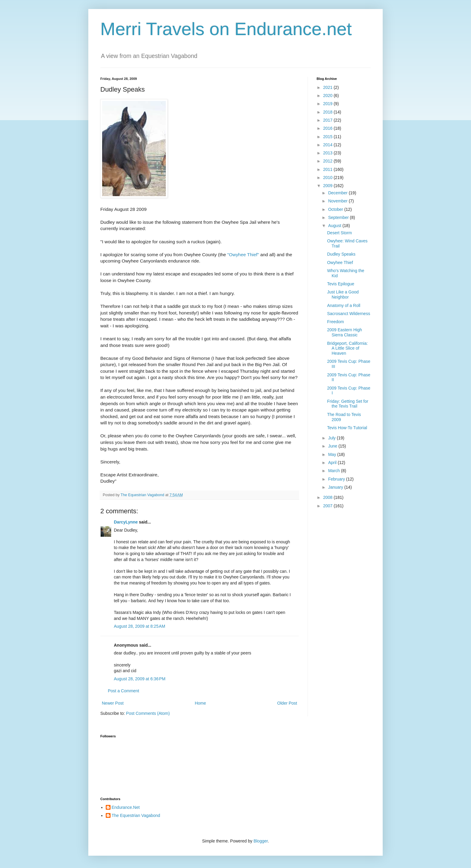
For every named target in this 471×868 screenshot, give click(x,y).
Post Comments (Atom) (148, 713)
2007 (328, 506)
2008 (328, 497)
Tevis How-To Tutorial (347, 428)
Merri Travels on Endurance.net (226, 29)
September (339, 217)
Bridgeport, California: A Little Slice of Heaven (347, 348)
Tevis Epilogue (341, 284)
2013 (328, 153)
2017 (328, 120)
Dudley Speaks (341, 254)
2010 (328, 178)
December (338, 193)
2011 (328, 169)
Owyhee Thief (340, 263)
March (334, 471)
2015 (328, 137)
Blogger (261, 841)
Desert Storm (339, 233)
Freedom (336, 322)
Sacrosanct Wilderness (349, 314)
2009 (328, 186)
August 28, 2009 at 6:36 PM (140, 679)
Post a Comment (123, 691)
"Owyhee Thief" (243, 255)
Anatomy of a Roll (344, 305)
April (333, 463)
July (332, 438)
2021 (328, 87)
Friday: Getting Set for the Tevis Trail (348, 404)
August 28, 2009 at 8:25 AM (140, 626)
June (333, 446)
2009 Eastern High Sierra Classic (345, 332)
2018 (328, 112)
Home (200, 703)
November (338, 201)
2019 (328, 104)
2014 (328, 145)
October (336, 209)
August (335, 226)
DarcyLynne (126, 522)
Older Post (287, 703)
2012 (328, 161)
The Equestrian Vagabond (136, 815)
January (336, 487)
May (333, 454)
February (337, 479)
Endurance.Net (126, 807)
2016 (328, 128)
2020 (328, 96)
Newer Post (113, 703)
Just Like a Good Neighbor (343, 294)
